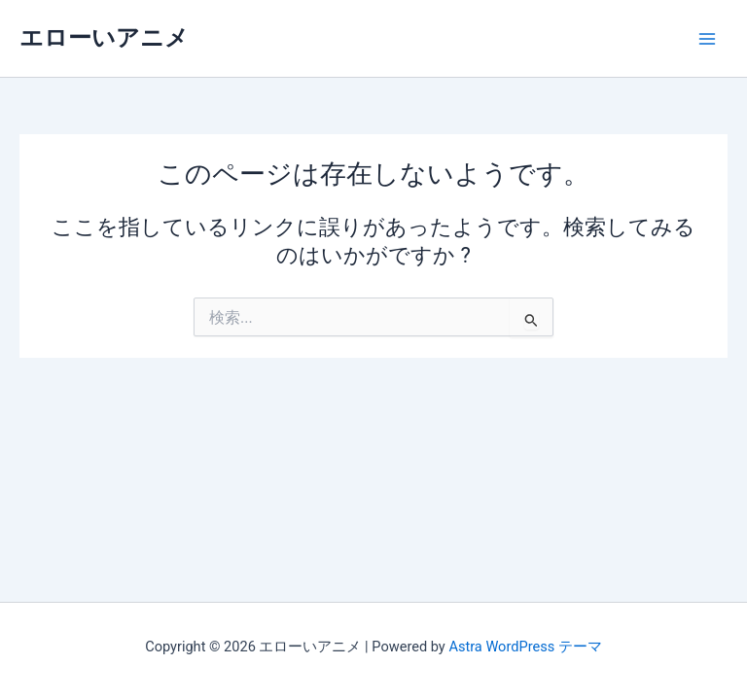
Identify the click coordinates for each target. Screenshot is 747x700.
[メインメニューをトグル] (707, 39)
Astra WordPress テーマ (525, 647)
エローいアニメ (104, 38)
